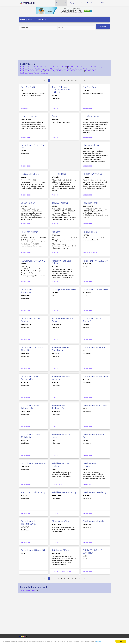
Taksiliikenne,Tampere (42, 69)
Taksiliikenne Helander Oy (95, 492)
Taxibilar (28, 590)
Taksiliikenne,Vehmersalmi (28, 67)
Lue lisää (102, 641)
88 (80, 81)
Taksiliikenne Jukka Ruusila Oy (92, 320)
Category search (74, 3)
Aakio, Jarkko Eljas (30, 174)
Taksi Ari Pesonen (60, 203)
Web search (105, 3)
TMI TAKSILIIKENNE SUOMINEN (92, 552)
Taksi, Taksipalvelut (90, 253)
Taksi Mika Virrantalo (92, 174)
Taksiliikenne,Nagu (97, 67)
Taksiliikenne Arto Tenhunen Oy (60, 407)
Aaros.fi (55, 116)
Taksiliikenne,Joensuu (41, 73)
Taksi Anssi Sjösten (61, 550)
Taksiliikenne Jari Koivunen (95, 377)
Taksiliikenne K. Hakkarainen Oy (28, 523)
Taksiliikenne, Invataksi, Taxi (62, 571)
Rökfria (22, 590)
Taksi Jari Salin (90, 232)
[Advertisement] (64, 46)
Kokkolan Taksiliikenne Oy (33, 492)
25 (72, 81)
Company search (61, 3)
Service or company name (26, 25)
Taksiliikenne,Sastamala (74, 69)
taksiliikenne (57, 137)
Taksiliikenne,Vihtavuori (27, 69)
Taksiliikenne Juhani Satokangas (30, 320)
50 (76, 81)
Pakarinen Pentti (90, 203)
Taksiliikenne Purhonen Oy (64, 492)
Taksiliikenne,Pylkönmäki (93, 71)
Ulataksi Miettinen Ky (92, 145)
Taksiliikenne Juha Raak (94, 348)
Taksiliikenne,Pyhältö (51, 71)
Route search (95, 3)
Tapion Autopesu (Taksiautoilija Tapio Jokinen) (61, 90)
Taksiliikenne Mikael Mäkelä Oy (30, 436)
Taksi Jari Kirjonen (30, 232)
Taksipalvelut (57, 485)
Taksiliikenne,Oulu (64, 71)
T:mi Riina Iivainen (30, 116)
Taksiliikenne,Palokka (84, 67)
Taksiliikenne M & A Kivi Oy (95, 261)
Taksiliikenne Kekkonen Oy (33, 463)
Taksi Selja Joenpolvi (92, 116)
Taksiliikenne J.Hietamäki (33, 550)
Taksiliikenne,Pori (39, 71)
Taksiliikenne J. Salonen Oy (95, 290)
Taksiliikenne (57, 108)
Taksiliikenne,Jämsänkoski (58, 69)
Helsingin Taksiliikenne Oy (64, 290)
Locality (61, 28)
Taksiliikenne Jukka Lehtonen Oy (30, 407)
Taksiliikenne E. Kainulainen (28, 291)
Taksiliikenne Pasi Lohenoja (91, 465)
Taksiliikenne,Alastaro (77, 71)
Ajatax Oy (56, 232)
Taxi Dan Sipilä (28, 87)
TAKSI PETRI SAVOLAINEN (34, 261)
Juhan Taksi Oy (28, 203)
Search (104, 28)
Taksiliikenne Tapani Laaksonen (61, 465)
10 (68, 81)
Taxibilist (24, 108)
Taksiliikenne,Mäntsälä (60, 67)
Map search (85, 3)
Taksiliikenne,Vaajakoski (45, 67)
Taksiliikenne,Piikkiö (26, 71)
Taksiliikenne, (72, 67)
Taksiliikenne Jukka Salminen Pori (30, 378)
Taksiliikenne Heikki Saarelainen (61, 349)
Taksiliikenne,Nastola (89, 69)
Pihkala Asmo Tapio (61, 521)
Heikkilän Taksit (59, 174)
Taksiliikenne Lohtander (94, 521)
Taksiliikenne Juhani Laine (95, 406)
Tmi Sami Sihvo (90, 87)
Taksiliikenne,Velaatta (27, 73)
